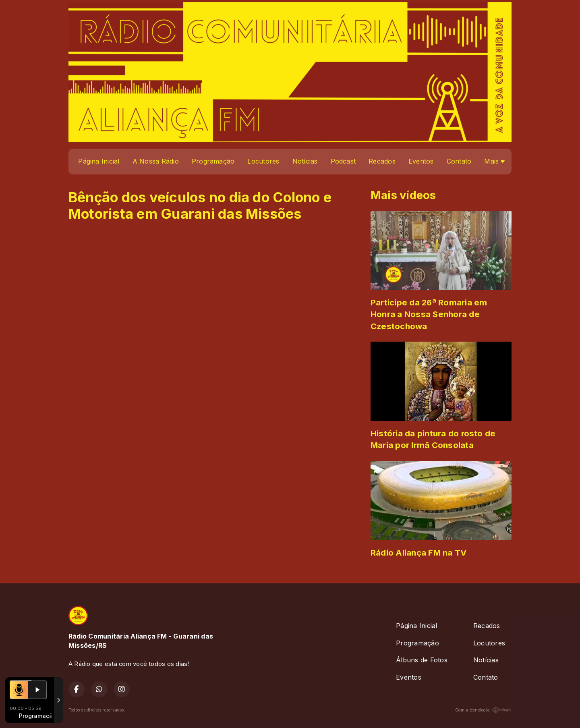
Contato (459, 161)
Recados (382, 161)
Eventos (421, 161)
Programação (213, 161)
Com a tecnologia (483, 710)
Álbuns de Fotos (422, 660)
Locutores (263, 161)
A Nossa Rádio (156, 161)
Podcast (343, 161)
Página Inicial (99, 161)
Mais (494, 161)
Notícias (305, 161)
